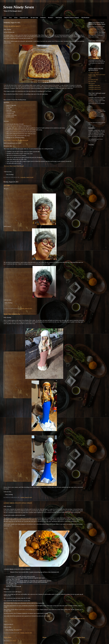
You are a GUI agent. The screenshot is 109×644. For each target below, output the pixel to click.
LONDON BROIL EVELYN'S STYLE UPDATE (18, 503)
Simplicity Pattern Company (72, 18)
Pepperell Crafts (24, 18)
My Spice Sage (34, 18)
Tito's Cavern (92, 83)
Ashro (5, 18)
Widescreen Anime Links (94, 85)
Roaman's (51, 18)
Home (44, 637)
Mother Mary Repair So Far (12, 314)
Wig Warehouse (85, 18)
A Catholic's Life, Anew (94, 73)
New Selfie (7, 185)
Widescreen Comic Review (95, 87)
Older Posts (81, 637)
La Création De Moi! (93, 80)
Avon (10, 18)
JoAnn (16, 18)
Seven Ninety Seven (19, 7)
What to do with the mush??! (12, 26)
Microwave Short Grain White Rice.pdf (14, 166)
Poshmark (43, 18)
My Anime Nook (92, 82)
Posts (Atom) (13, 641)
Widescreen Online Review (95, 89)
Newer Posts (7, 637)
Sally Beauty (59, 18)
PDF (21, 630)
